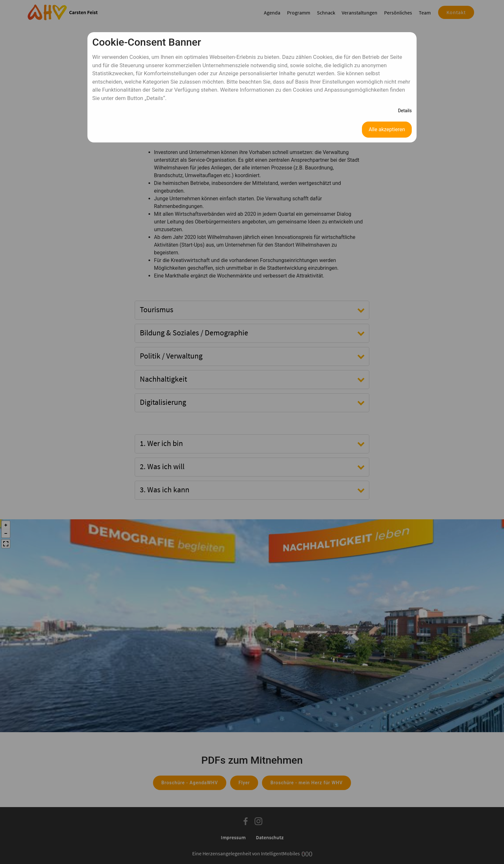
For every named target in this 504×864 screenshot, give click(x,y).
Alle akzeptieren (387, 129)
